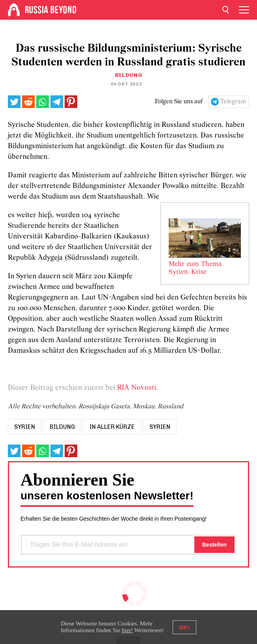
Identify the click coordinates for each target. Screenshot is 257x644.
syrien (25, 427)
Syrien (160, 427)
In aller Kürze (112, 427)
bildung (62, 427)
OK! (184, 627)
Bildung (129, 75)
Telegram (233, 102)
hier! (127, 630)
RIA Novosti (137, 388)
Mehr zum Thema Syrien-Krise (195, 268)
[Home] (14, 10)
